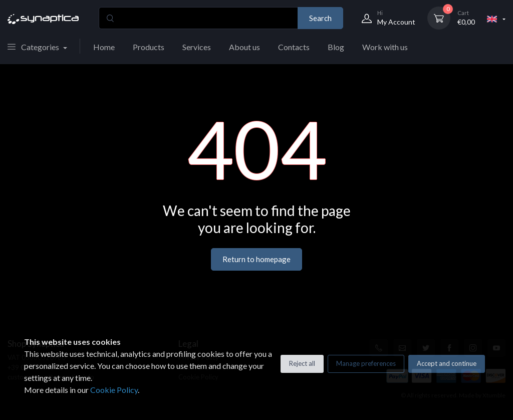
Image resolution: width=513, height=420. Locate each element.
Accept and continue (447, 363)
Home (104, 47)
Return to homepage (256, 259)
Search (320, 18)
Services (197, 47)
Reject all (302, 363)
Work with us (385, 47)
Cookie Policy (114, 390)
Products (149, 47)
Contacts (294, 47)
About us (244, 47)
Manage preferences (366, 363)
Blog (336, 47)
